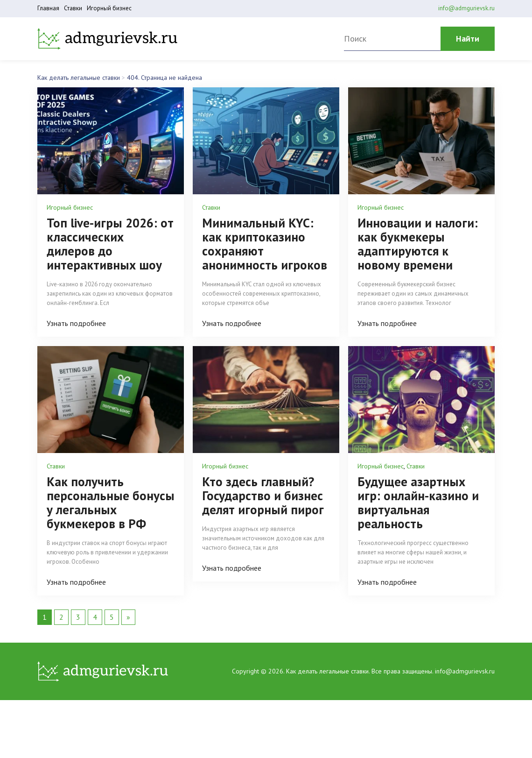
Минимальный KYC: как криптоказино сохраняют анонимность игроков (265, 244)
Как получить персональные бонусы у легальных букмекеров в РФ (111, 503)
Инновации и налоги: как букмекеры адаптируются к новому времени (418, 244)
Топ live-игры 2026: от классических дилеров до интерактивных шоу (110, 244)
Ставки (73, 8)
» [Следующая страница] (128, 617)
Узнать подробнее (76, 323)
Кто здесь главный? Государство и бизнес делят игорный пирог (263, 496)
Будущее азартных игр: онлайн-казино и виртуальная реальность (418, 503)
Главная (48, 8)
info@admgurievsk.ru (466, 8)
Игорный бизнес (109, 8)
